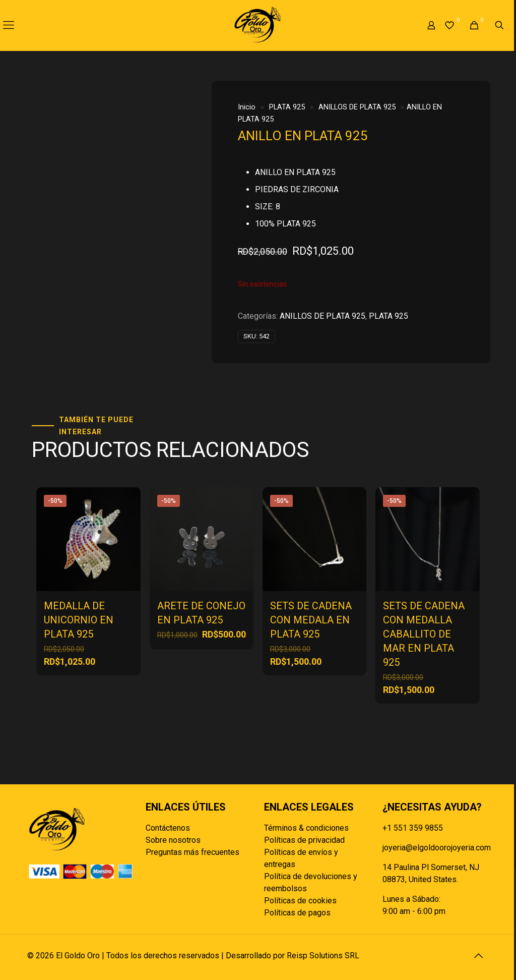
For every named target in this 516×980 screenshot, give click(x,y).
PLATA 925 (287, 107)
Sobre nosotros (173, 840)
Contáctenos (168, 828)
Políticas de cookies (300, 901)
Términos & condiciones (306, 828)
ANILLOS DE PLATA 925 (357, 107)
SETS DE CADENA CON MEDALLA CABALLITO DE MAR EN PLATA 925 (424, 634)
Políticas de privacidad (304, 840)
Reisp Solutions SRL (323, 956)
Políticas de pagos (297, 913)
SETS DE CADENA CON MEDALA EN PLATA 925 (311, 620)
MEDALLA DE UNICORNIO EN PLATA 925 (79, 620)
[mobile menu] (9, 25)
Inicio (247, 107)
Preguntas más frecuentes (192, 852)
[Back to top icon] (478, 956)
